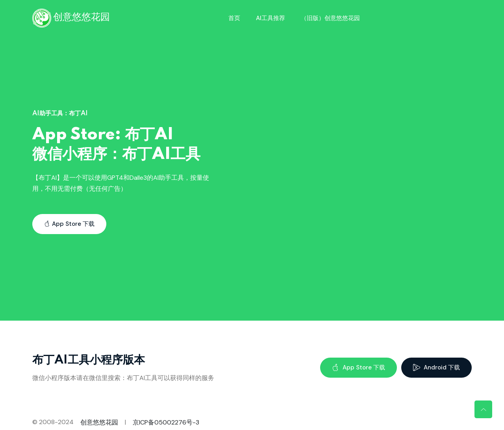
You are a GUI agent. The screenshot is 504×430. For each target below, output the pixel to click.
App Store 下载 (69, 224)
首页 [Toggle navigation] (234, 18)
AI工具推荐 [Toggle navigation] (271, 18)
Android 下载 (436, 367)
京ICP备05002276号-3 (166, 422)
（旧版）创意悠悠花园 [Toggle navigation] (330, 18)
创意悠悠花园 (99, 422)
